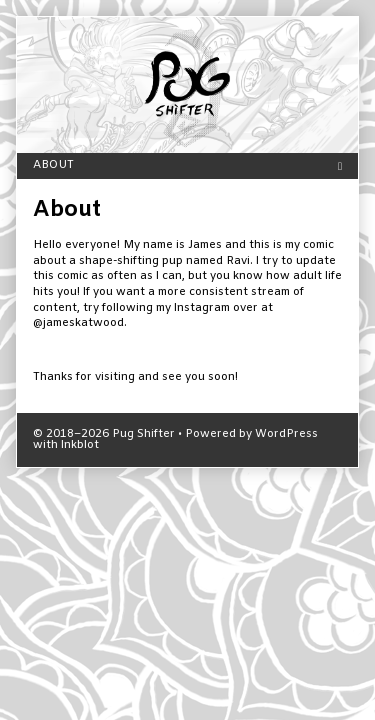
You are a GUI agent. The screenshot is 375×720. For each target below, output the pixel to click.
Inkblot (80, 445)
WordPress (286, 434)
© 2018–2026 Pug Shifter (104, 434)
